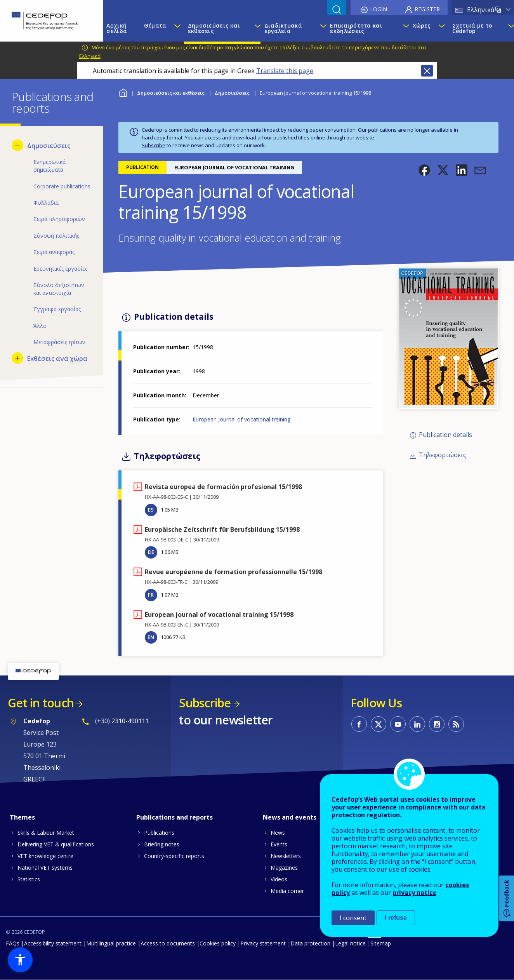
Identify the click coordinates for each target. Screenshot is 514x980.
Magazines (284, 868)
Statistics (29, 879)
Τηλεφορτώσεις (443, 455)
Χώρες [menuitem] (422, 25)
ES (151, 510)
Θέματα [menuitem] (155, 25)
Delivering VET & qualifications (56, 844)
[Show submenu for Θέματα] (177, 28)
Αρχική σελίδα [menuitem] (117, 28)
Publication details (445, 435)
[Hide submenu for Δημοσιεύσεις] (17, 145)
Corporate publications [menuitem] (62, 186)
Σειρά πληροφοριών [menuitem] (59, 219)
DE (151, 552)
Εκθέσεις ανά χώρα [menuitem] (57, 359)
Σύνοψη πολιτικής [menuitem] (56, 236)
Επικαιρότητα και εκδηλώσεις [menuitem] (356, 28)
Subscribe (154, 145)
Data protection (310, 943)
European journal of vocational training (241, 419)
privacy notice (414, 893)
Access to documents (168, 943)
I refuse (396, 918)
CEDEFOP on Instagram (437, 724)
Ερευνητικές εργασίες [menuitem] (60, 269)
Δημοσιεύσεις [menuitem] (49, 146)
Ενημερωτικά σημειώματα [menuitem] (49, 166)
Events (279, 844)
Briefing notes (162, 844)
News (278, 833)
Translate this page (285, 71)
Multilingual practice (111, 943)
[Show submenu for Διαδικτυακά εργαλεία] (321, 28)
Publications (159, 833)
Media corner (287, 891)
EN (151, 637)
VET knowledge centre (45, 856)
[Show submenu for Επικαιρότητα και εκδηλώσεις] (404, 28)
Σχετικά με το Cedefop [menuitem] (472, 28)
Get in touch (41, 703)
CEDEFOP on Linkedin (417, 724)
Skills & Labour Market (46, 833)
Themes (22, 817)
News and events (290, 817)
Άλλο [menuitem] (40, 326)
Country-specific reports (174, 856)
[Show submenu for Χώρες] (441, 28)
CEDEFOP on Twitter (379, 724)
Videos (279, 879)
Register (427, 9)
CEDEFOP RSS (456, 724)
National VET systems (45, 868)
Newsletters (286, 856)
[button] (424, 170)
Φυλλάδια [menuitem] (46, 203)
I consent (353, 918)
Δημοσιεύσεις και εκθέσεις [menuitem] (214, 28)
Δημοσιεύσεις (232, 93)
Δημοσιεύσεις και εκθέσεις (171, 93)
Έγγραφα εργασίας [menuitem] (57, 309)
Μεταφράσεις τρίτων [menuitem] (59, 342)
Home (123, 92)
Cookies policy (218, 943)
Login (379, 9)
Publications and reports (175, 817)
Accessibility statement (53, 943)
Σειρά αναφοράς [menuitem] (54, 252)
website (365, 138)
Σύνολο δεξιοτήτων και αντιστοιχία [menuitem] (59, 289)
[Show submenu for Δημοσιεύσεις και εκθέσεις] (255, 28)
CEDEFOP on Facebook (359, 724)
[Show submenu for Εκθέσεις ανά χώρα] (17, 358)
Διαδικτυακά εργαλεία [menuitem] (283, 28)
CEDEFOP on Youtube (398, 724)
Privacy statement (263, 943)
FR (151, 595)
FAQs (13, 943)
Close (427, 71)
